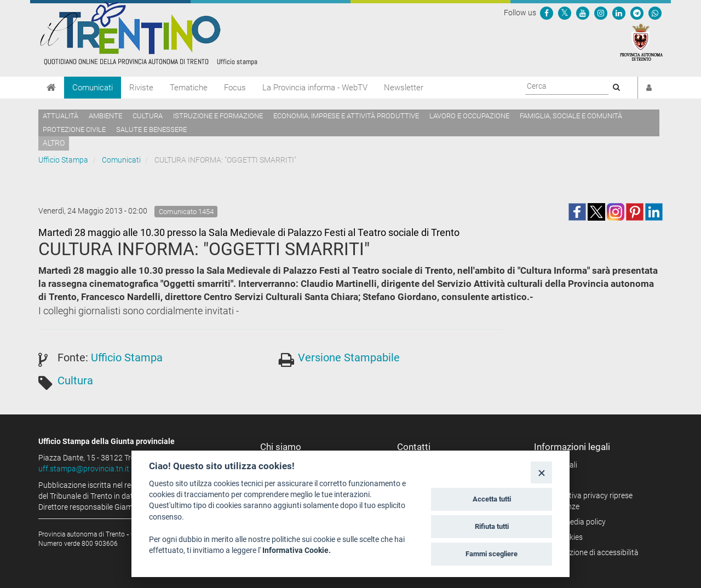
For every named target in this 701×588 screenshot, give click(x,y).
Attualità (61, 116)
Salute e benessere (151, 129)
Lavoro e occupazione (469, 116)
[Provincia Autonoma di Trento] (641, 42)
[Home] (51, 88)
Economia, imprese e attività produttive (346, 116)
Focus (235, 88)
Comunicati (93, 88)
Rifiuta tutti (492, 526)
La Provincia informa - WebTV (315, 88)
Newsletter (404, 88)
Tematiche (189, 88)
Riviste (141, 88)
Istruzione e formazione (218, 116)
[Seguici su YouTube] (583, 13)
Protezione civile (74, 129)
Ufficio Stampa (63, 160)
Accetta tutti (492, 499)
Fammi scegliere (492, 554)
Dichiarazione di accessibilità (590, 552)
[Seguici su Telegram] (637, 13)
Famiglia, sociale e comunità (571, 116)
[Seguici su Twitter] (565, 13)
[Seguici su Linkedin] (619, 13)
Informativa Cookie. (297, 550)
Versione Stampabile (349, 358)
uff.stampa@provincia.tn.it (84, 469)
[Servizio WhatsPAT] (655, 13)
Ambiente (105, 116)
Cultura (148, 116)
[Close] (541, 472)
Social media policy (574, 522)
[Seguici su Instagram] (601, 13)
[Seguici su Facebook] (547, 13)
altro (54, 143)
